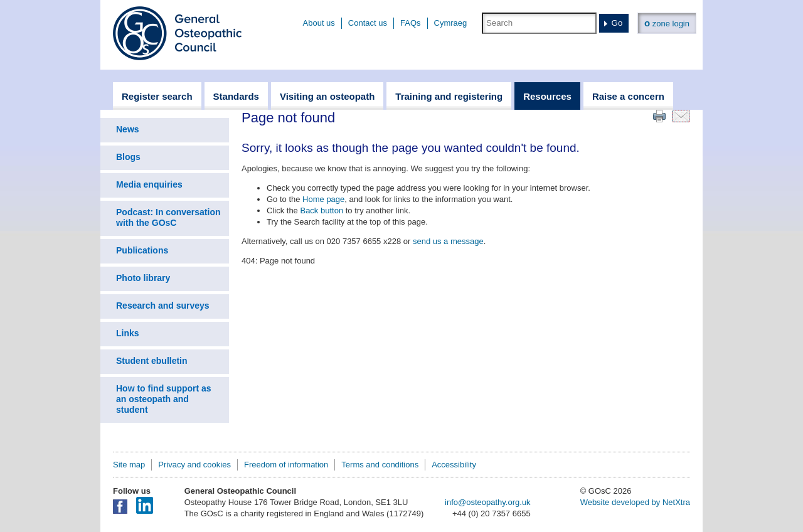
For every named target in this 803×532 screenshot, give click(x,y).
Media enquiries (149, 184)
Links (128, 333)
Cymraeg (451, 23)
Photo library (143, 278)
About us (319, 23)
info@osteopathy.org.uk (488, 502)
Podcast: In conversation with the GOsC (168, 217)
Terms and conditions (380, 465)
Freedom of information (286, 465)
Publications (142, 250)
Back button (322, 210)
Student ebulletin (152, 361)
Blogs (128, 157)
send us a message (448, 241)
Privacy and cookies (194, 465)
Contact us (368, 23)
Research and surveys (163, 306)
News (128, 129)
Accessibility (454, 465)
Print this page (659, 116)
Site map (129, 465)
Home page (323, 199)
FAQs (411, 23)
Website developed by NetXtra (635, 502)
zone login (667, 23)
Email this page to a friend (681, 116)
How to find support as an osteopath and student (164, 399)
